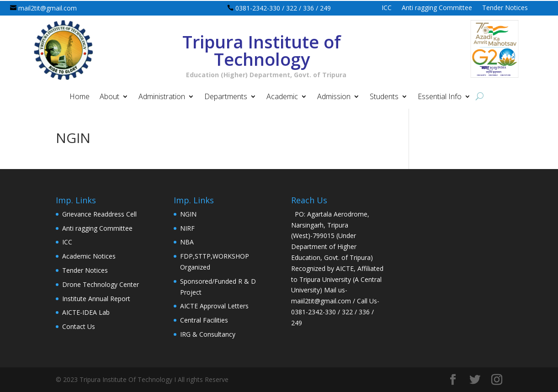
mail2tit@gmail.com (48, 8)
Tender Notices (505, 8)
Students (384, 97)
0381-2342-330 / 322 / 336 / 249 (283, 8)
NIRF (187, 228)
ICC (387, 8)
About (109, 97)
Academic (282, 97)
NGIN (188, 214)
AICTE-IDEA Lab (86, 312)
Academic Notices (89, 256)
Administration (162, 97)
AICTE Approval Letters (214, 306)
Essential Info (440, 97)
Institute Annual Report (96, 299)
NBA (187, 242)
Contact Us (79, 326)
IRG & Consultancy (208, 334)
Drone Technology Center (101, 284)
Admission (334, 97)
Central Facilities (204, 320)
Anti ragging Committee (437, 8)
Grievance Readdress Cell (99, 214)
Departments (226, 97)
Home (80, 97)
